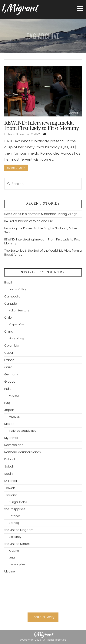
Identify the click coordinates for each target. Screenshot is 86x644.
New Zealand (14, 445)
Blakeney (15, 537)
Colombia (12, 345)
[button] (80, 9)
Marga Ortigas (16, 134)
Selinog (14, 523)
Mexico (9, 424)
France (9, 360)
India (8, 389)
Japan (9, 410)
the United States (17, 544)
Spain (8, 474)
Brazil (8, 282)
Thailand (11, 495)
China (9, 332)
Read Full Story (16, 168)
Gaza (8, 367)
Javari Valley (17, 289)
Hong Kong (16, 338)
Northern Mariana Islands (23, 452)
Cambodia (12, 296)
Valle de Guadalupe (23, 431)
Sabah (9, 466)
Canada (11, 304)
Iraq (7, 403)
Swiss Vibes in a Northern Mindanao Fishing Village (41, 214)
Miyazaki (15, 417)
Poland (10, 459)
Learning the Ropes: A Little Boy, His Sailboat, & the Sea (41, 230)
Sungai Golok (18, 502)
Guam (13, 558)
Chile (8, 318)
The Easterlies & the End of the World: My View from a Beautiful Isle (43, 253)
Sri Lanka (11, 481)
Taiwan (10, 488)
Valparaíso (16, 324)
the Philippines (15, 509)
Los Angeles (17, 564)
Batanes (15, 516)
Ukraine (10, 571)
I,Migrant (19, 8)
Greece (10, 382)
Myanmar (11, 438)
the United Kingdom (19, 530)
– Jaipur (14, 396)
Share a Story (43, 617)
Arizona (14, 551)
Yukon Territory (19, 310)
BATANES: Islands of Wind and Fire (29, 221)
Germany (11, 374)
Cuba (9, 353)
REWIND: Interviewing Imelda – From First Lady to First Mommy (42, 125)
